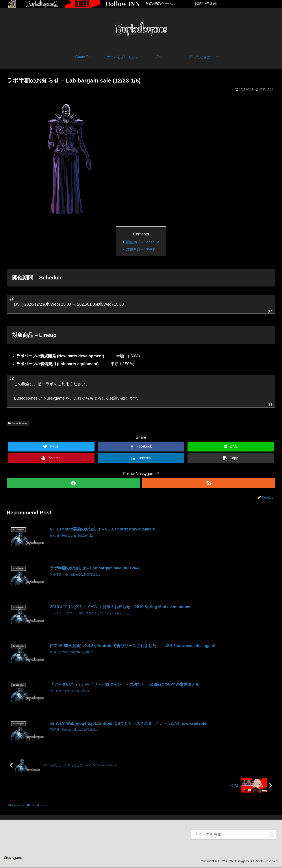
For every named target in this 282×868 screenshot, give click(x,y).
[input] (234, 835)
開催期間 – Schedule (143, 242)
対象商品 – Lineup (141, 249)
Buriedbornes (18, 423)
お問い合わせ (206, 4)
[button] (272, 835)
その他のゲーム (159, 4)
